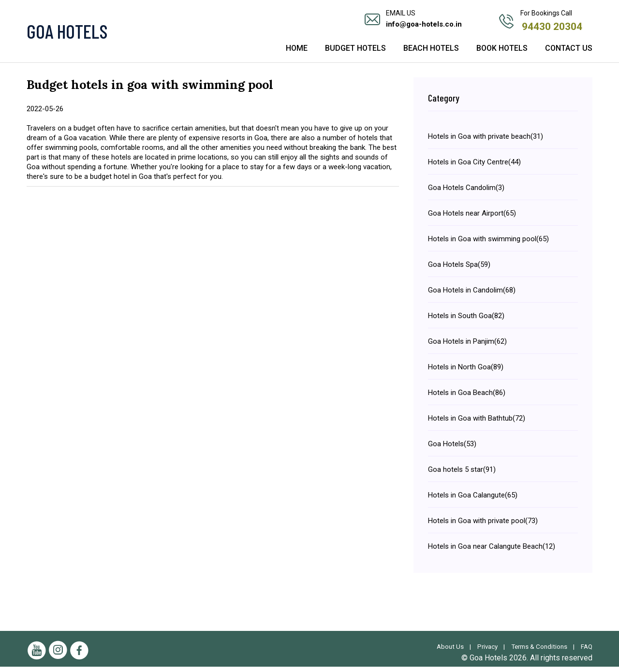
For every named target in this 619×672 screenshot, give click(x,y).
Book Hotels (502, 54)
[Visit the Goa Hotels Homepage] (116, 34)
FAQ (586, 652)
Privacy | (488, 652)
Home (297, 54)
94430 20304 (553, 25)
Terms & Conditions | (542, 652)
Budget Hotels (355, 54)
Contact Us (569, 54)
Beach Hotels (431, 54)
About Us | (449, 652)
